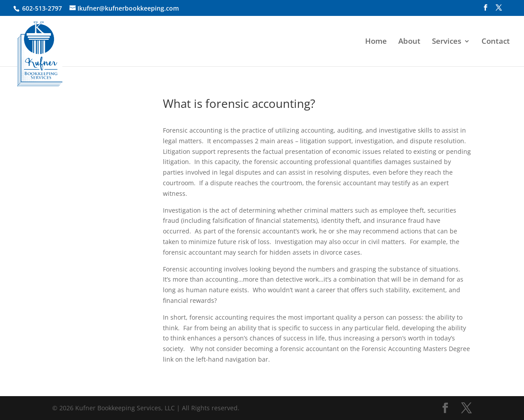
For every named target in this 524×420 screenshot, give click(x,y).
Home (376, 42)
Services (447, 42)
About (409, 42)
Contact (496, 42)
